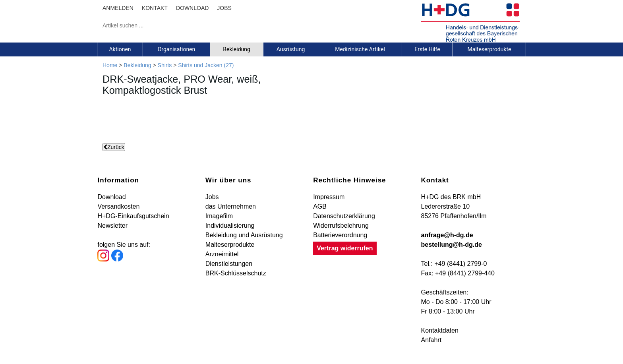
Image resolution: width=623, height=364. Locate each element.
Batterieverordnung (340, 235)
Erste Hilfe (427, 49)
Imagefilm (219, 216)
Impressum (329, 197)
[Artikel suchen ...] (253, 25)
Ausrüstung (291, 49)
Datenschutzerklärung (344, 216)
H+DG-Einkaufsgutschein (133, 216)
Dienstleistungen (229, 264)
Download (111, 197)
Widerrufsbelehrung (341, 226)
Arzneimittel (222, 254)
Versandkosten (118, 206)
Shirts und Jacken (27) (206, 65)
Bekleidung (237, 49)
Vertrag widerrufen (345, 248)
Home (110, 65)
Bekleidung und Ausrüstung (244, 235)
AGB (320, 206)
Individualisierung (230, 226)
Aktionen (120, 49)
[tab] (120, 49)
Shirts (165, 65)
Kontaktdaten (440, 330)
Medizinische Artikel (360, 49)
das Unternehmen (231, 206)
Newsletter (112, 226)
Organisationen (177, 49)
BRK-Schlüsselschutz (236, 273)
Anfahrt (431, 340)
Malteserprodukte (489, 49)
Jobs (212, 197)
